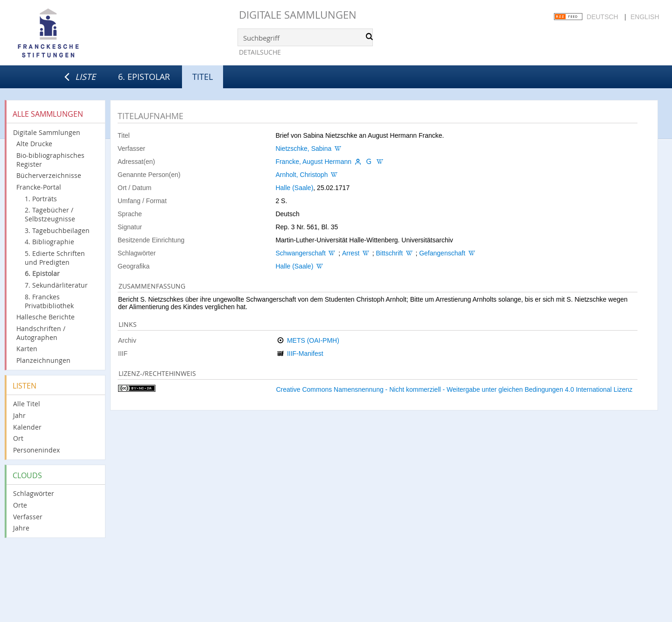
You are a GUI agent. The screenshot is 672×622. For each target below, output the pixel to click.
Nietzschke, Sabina (303, 148)
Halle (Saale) (294, 188)
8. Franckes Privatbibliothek (49, 301)
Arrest (351, 253)
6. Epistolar (144, 77)
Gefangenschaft (442, 253)
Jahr (19, 415)
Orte (20, 505)
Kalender (27, 427)
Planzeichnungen (43, 360)
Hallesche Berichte (45, 317)
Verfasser (28, 517)
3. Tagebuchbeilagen (57, 230)
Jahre (21, 528)
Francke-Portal (39, 187)
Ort (18, 438)
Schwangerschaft (300, 253)
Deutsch (602, 17)
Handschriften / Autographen (41, 333)
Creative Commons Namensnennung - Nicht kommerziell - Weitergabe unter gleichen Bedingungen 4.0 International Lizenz (454, 389)
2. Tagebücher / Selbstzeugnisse (50, 214)
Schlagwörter (34, 493)
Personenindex (36, 450)
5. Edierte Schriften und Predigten (55, 258)
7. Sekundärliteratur (56, 285)
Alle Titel (27, 404)
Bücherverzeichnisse (49, 175)
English (645, 17)
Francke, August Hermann (313, 162)
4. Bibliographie (49, 242)
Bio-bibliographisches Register (50, 160)
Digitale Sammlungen (298, 15)
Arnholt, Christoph (301, 175)
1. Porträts (41, 199)
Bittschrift (389, 253)
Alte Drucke (34, 144)
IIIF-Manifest (305, 353)
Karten (27, 349)
